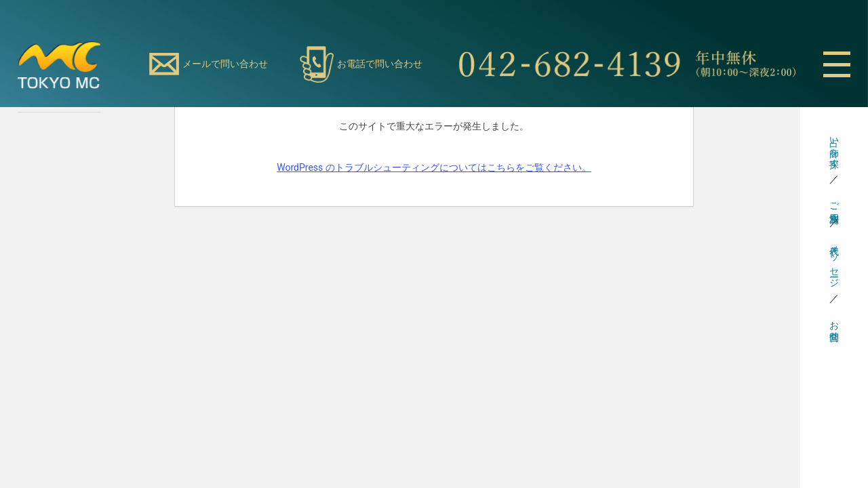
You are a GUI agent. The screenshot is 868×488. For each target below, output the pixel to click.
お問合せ (834, 325)
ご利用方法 (834, 201)
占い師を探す (834, 147)
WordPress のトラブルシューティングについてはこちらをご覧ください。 (434, 167)
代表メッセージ (834, 261)
